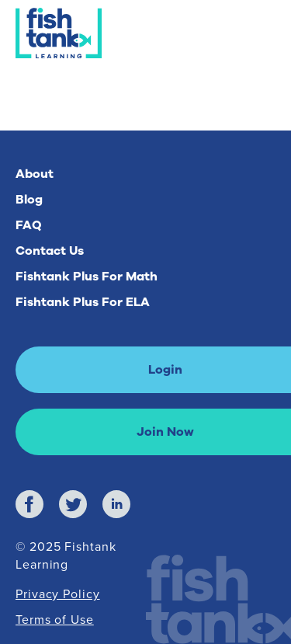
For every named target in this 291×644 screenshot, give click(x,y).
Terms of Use (55, 619)
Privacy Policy (58, 594)
